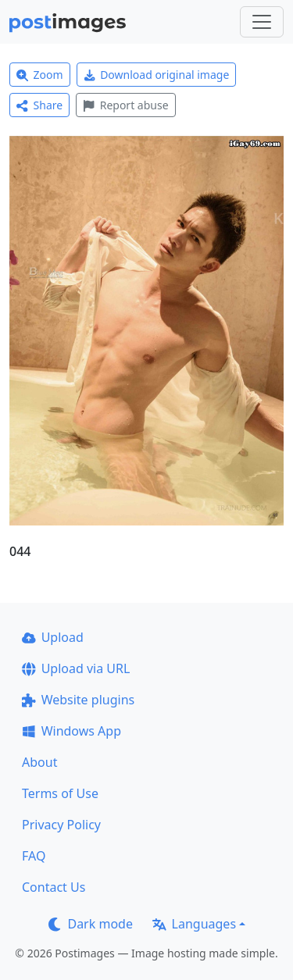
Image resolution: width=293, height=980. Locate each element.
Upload (53, 637)
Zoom (40, 75)
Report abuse (125, 105)
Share (39, 105)
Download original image (157, 75)
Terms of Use (60, 793)
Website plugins (78, 700)
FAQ (34, 856)
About (39, 762)
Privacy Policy (61, 825)
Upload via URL (76, 668)
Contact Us (54, 887)
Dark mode (91, 924)
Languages (194, 924)
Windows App (71, 731)
